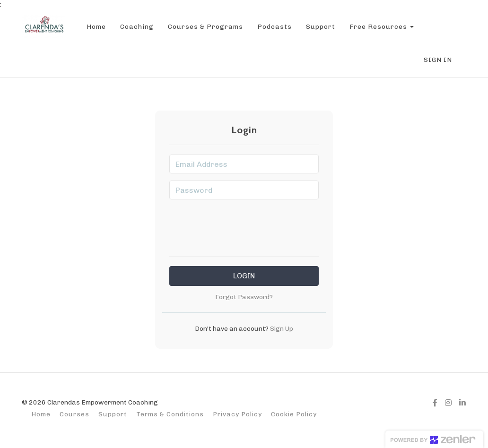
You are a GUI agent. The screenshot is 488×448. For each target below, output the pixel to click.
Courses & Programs (205, 27)
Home (95, 27)
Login (244, 276)
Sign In (438, 60)
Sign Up (281, 328)
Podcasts (274, 27)
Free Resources (381, 27)
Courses (74, 414)
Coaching (136, 27)
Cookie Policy (294, 414)
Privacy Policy (237, 414)
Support (320, 27)
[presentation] (244, 225)
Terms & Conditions (170, 414)
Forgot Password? (244, 297)
